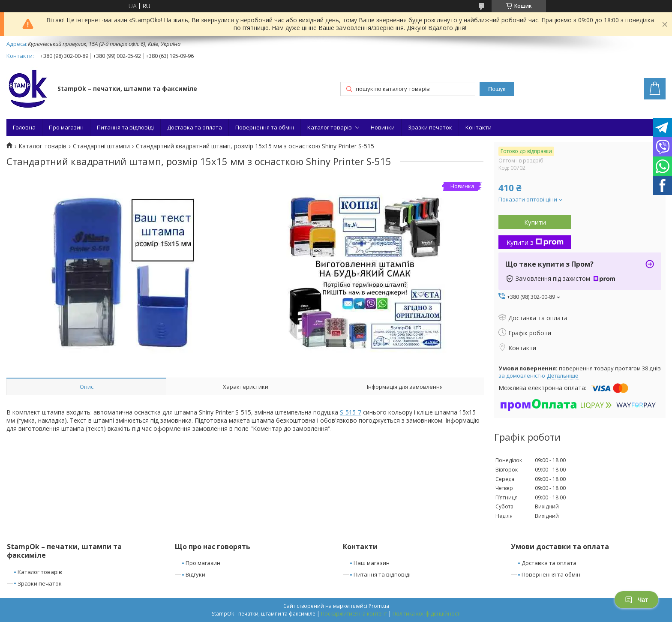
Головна (24, 127)
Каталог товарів (330, 127)
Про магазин (66, 127)
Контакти (478, 127)
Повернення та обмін (265, 127)
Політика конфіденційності (427, 614)
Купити (535, 222)
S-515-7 (351, 412)
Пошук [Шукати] (497, 89)
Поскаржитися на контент (354, 614)
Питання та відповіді (125, 127)
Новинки (383, 127)
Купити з (535, 242)
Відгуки (195, 574)
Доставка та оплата (195, 127)
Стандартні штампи (101, 146)
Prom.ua (379, 606)
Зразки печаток (430, 127)
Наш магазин (372, 563)
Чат (636, 600)
